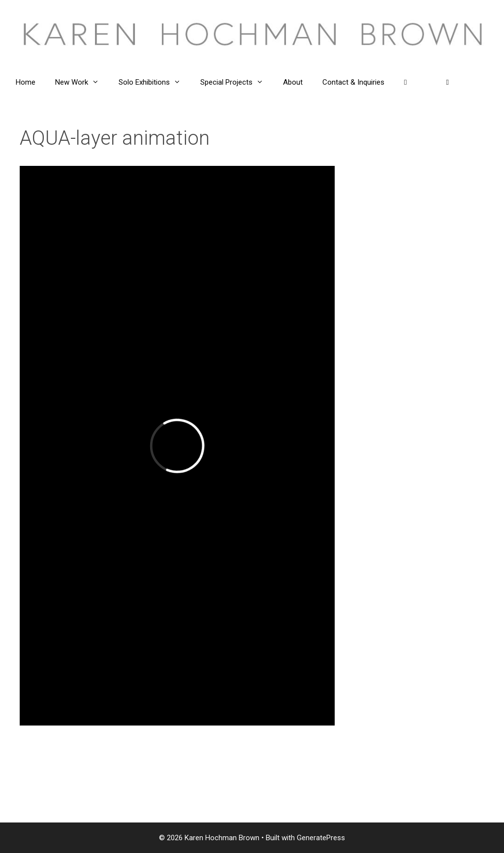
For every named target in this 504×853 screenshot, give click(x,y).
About (293, 82)
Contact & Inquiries (353, 82)
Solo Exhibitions (155, 82)
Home (26, 82)
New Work (82, 82)
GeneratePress (321, 838)
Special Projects (237, 82)
